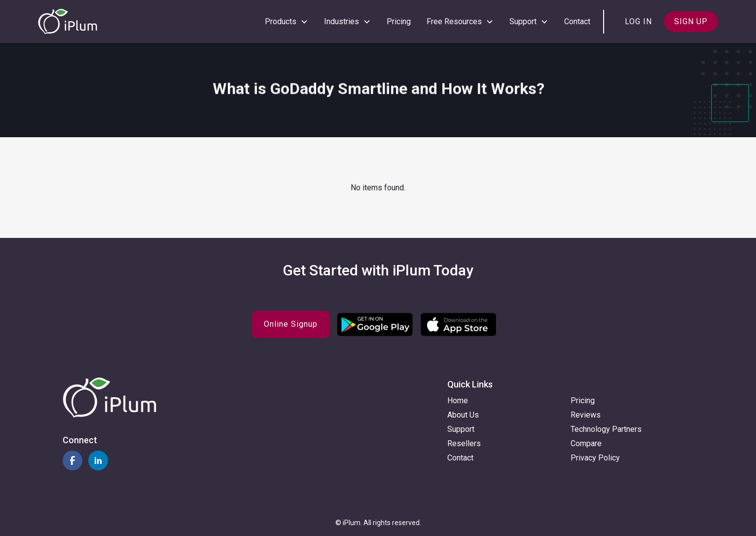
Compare (586, 443)
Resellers (464, 443)
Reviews (586, 415)
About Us (463, 415)
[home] (68, 21)
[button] (287, 22)
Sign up (691, 21)
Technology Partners (606, 429)
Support (461, 429)
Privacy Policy (595, 458)
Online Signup (291, 324)
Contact (577, 21)
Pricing (399, 21)
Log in (638, 21)
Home (458, 401)
